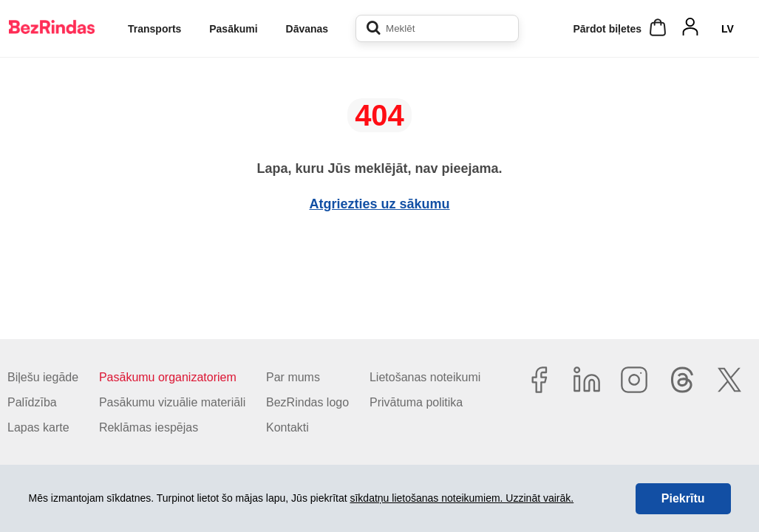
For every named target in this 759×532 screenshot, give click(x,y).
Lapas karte (38, 427)
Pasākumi (233, 29)
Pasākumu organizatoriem (168, 377)
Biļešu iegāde (43, 377)
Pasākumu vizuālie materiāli (172, 402)
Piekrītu (683, 498)
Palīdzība (32, 402)
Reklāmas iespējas (149, 427)
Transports (154, 29)
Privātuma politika (416, 402)
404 (379, 115)
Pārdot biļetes (607, 29)
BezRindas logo (307, 402)
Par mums (293, 377)
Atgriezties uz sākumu (379, 204)
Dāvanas (307, 29)
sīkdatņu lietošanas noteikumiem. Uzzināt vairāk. (462, 498)
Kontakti (287, 427)
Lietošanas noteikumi (425, 377)
